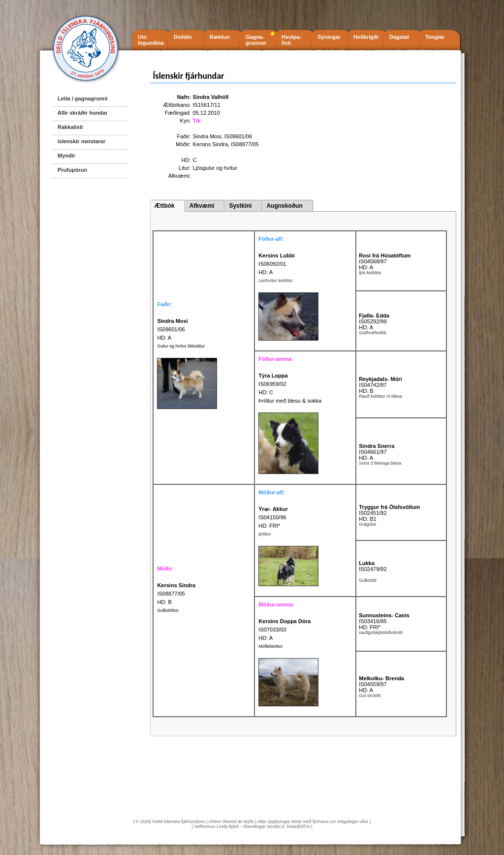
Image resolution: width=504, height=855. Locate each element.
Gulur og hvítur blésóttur (181, 346)
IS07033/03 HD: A (284, 630)
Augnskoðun (284, 206)
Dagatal (399, 37)
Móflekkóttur (270, 646)
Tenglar (435, 37)
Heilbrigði (366, 37)
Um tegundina (151, 40)
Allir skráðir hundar (82, 113)
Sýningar (329, 37)
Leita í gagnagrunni (82, 98)
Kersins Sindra (211, 144)
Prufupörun (72, 170)
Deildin (183, 37)
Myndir (66, 156)
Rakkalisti (70, 127)
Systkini (240, 206)
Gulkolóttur (168, 610)
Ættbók (164, 206)
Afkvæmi (202, 206)
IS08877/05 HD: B (176, 594)
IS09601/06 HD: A (172, 329)
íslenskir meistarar (81, 141)
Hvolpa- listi (291, 40)
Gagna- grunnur (256, 40)
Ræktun (220, 37)
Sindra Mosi (207, 136)
